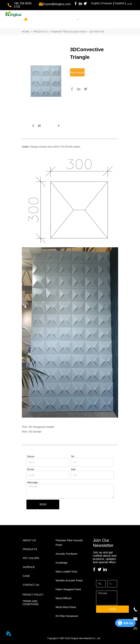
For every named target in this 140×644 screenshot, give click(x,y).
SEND (43, 504)
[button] (78, 19)
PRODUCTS (40, 32)
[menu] (78, 19)
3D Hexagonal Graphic (42, 427)
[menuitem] (78, 19)
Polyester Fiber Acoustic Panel (69, 32)
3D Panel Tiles (98, 32)
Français (107, 3)
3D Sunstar (35, 432)
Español (119, 3)
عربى (129, 3)
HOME (26, 32)
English (95, 3)
